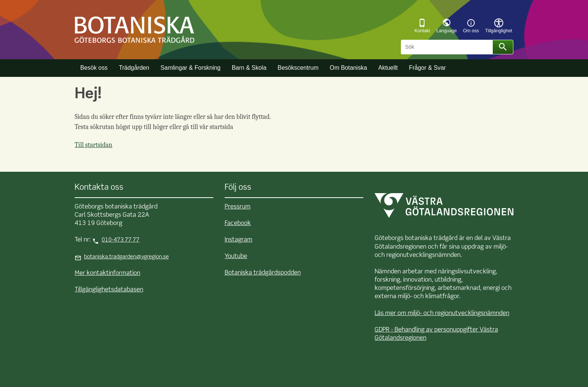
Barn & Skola (249, 68)
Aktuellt (388, 68)
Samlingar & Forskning (190, 68)
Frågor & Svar (427, 68)
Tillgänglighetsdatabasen (109, 290)
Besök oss (94, 68)
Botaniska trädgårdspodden (263, 273)
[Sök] (448, 47)
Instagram (238, 240)
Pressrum (238, 207)
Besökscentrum (298, 68)
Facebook (238, 223)
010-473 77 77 (121, 240)
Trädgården (134, 68)
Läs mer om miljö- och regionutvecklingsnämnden (442, 313)
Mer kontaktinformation (107, 273)
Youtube (236, 256)
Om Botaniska (348, 68)
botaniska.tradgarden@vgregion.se (126, 257)
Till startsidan (94, 145)
